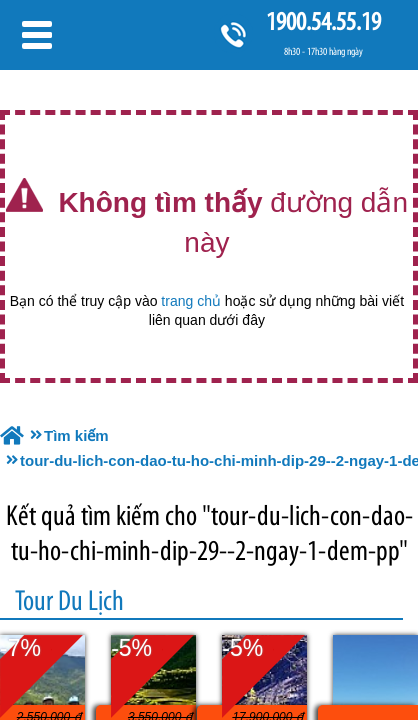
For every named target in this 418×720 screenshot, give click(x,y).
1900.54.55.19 (323, 21)
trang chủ (191, 301)
